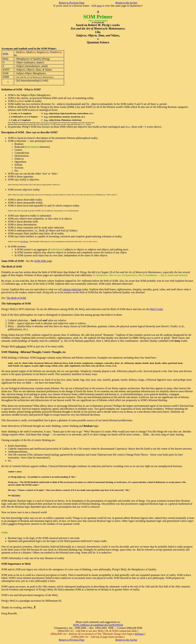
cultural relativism (72, 289)
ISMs (6, 54)
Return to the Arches (126, 3)
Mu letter (16, 495)
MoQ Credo (156, 309)
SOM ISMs (40, 261)
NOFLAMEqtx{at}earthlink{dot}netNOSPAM (98, 625)
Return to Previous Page (72, 3)
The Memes (24, 242)
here (99, 6)
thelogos (139, 634)
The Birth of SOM (16, 298)
